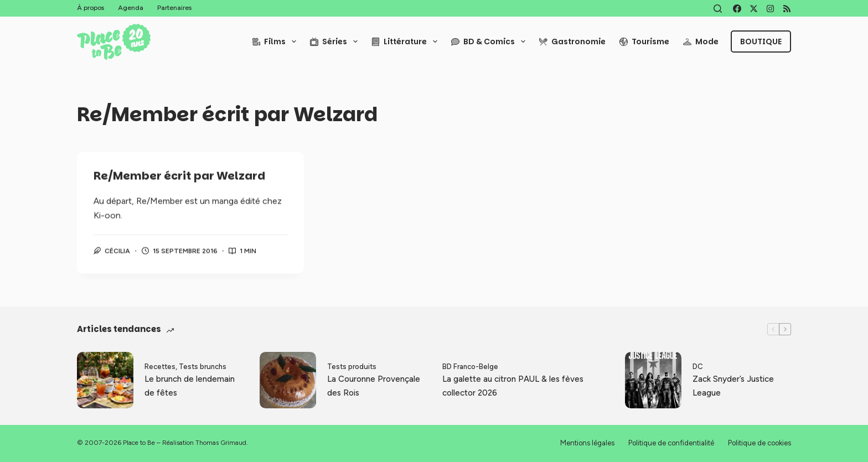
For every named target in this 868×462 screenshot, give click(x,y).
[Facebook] (737, 9)
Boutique (761, 41)
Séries (336, 41)
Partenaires (174, 8)
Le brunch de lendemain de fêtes (190, 386)
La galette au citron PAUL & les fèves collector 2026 (513, 386)
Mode (701, 41)
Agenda (131, 8)
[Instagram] (770, 9)
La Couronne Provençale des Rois (374, 386)
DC (698, 367)
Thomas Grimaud (221, 443)
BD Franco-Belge (470, 367)
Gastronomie (572, 41)
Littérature (407, 41)
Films (276, 41)
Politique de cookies (759, 443)
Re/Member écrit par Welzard (179, 177)
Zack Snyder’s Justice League (733, 386)
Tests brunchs (203, 367)
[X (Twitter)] (754, 9)
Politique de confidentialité (671, 443)
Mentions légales (587, 443)
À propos (91, 8)
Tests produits (352, 367)
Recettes (160, 367)
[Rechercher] (718, 9)
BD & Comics (490, 41)
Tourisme (644, 41)
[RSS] (787, 9)
